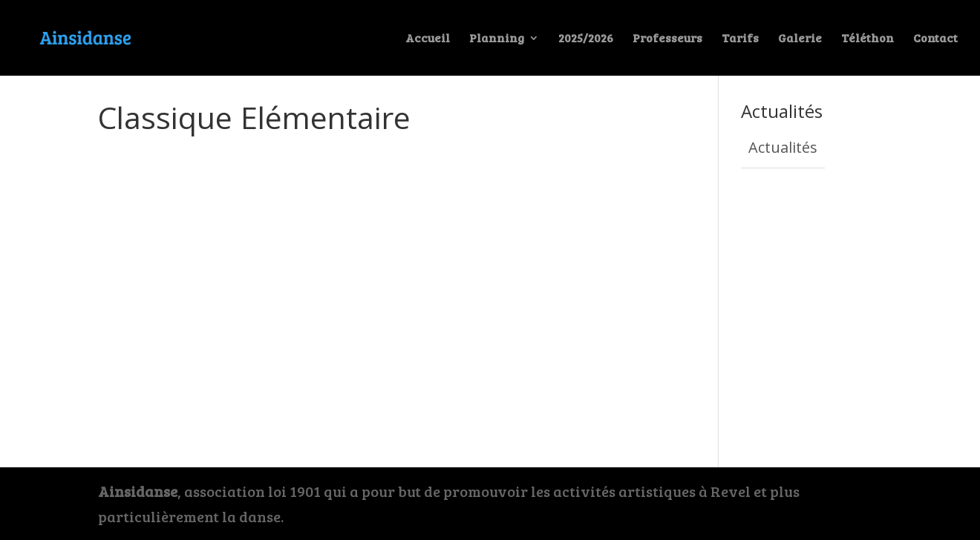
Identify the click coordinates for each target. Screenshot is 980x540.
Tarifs (740, 39)
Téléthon (868, 39)
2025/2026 (586, 39)
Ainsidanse (138, 491)
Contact (935, 39)
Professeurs (667, 39)
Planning (497, 39)
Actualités (783, 147)
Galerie (800, 39)
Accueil (428, 39)
